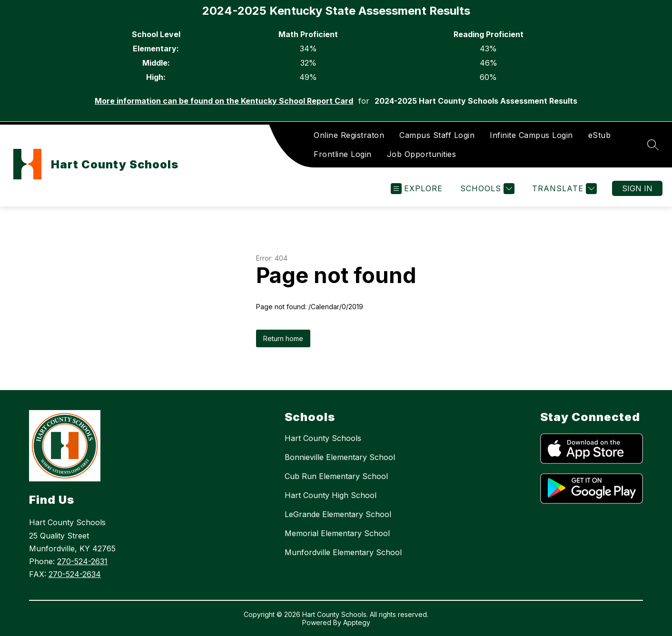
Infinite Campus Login (531, 135)
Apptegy (357, 622)
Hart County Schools (323, 438)
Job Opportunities (422, 154)
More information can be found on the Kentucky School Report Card (224, 101)
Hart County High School (331, 495)
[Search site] (653, 145)
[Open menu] (417, 189)
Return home (283, 338)
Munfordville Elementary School (343, 552)
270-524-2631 (82, 561)
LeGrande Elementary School (338, 514)
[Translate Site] (563, 189)
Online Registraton (349, 135)
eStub (600, 135)
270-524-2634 (75, 574)
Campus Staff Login (437, 135)
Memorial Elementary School (337, 533)
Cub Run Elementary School (336, 476)
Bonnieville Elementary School (340, 457)
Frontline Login (343, 154)
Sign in (637, 188)
